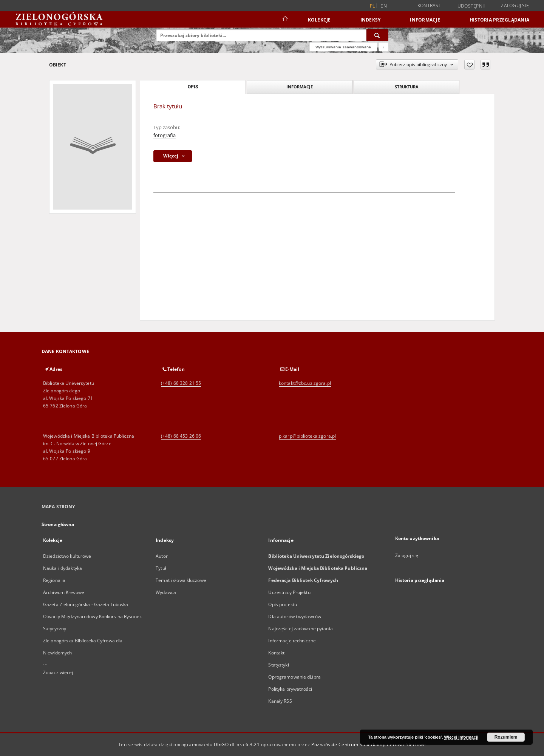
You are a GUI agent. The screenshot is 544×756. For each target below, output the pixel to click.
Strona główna (58, 524)
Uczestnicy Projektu (289, 592)
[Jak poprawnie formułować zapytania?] (383, 47)
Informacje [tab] (300, 87)
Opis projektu (283, 604)
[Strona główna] (285, 20)
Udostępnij (471, 6)
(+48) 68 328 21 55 (181, 383)
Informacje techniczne (292, 641)
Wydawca (166, 592)
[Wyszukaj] (377, 35)
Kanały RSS (280, 701)
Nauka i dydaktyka (63, 568)
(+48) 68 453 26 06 (181, 436)
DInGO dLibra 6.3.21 (237, 744)
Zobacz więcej (58, 672)
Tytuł (161, 568)
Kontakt (276, 653)
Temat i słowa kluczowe (181, 580)
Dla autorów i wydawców (295, 616)
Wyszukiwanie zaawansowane (343, 47)
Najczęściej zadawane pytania (300, 629)
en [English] (384, 6)
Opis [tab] (193, 87)
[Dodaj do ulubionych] (469, 65)
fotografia (165, 135)
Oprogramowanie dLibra (294, 677)
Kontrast (429, 5)
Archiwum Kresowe (64, 592)
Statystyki (278, 665)
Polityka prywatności (290, 689)
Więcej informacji (461, 737)
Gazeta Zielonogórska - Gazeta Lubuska (86, 604)
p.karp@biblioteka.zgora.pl (307, 436)
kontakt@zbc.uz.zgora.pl (305, 383)
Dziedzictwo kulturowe (67, 556)
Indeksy (371, 20)
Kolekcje (319, 20)
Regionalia (54, 580)
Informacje (425, 20)
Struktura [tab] (407, 87)
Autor (162, 556)
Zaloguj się (515, 5)
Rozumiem (506, 737)
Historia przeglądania (499, 20)
